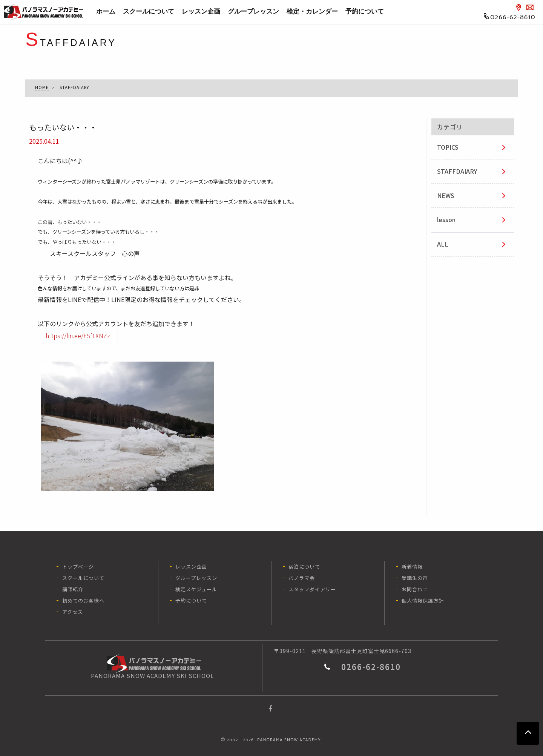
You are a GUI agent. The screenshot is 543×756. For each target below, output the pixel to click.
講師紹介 (73, 589)
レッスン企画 (201, 12)
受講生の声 (415, 578)
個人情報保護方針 (423, 600)
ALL (443, 244)
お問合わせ (415, 589)
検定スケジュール (196, 589)
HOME (42, 87)
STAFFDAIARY (457, 171)
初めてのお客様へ (83, 600)
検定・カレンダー (312, 12)
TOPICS (448, 147)
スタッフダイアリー (312, 589)
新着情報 (412, 567)
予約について (365, 12)
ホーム (106, 12)
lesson (446, 219)
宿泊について (304, 567)
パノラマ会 (302, 578)
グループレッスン (253, 12)
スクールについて (149, 12)
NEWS (446, 195)
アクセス (73, 612)
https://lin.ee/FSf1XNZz (78, 336)
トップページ (78, 567)
